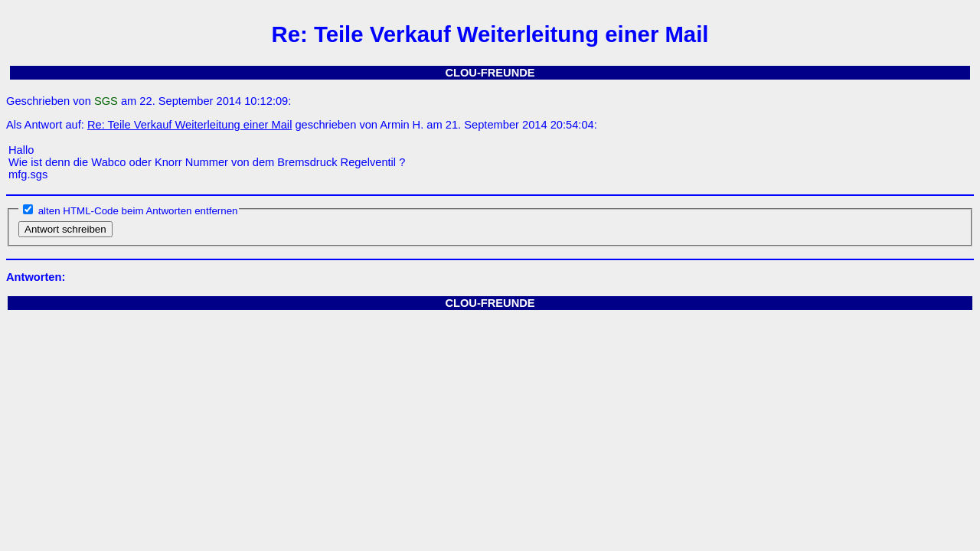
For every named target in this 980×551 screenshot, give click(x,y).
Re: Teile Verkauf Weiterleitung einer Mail (189, 125)
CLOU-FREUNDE (490, 73)
